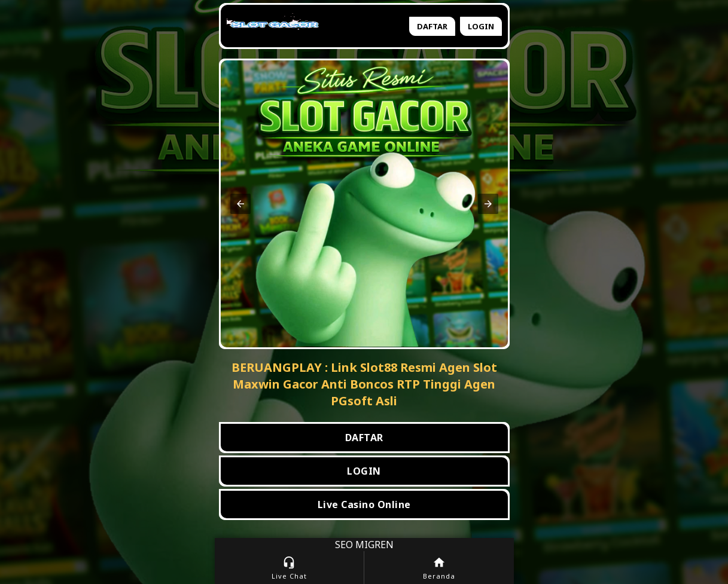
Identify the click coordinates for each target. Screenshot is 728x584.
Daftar (432, 26)
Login (481, 26)
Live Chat (289, 568)
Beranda (439, 568)
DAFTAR (364, 438)
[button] (240, 204)
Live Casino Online (364, 504)
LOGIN (364, 471)
